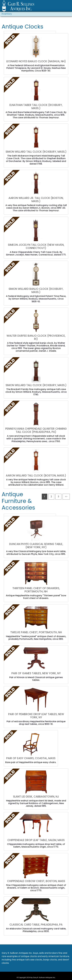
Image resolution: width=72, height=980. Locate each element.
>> (66, 497)
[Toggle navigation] (69, 6)
